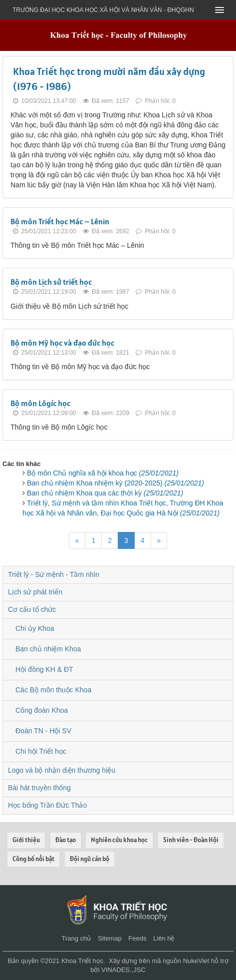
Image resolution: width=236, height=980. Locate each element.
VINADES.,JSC (123, 970)
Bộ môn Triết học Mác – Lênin (60, 221)
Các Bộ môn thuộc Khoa (53, 690)
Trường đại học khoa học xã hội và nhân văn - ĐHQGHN (103, 10)
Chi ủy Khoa (35, 628)
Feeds (137, 938)
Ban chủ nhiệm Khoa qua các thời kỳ (105, 493)
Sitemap (110, 938)
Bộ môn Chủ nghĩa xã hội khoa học (103, 473)
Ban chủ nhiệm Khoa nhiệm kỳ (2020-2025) (116, 483)
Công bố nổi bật (33, 859)
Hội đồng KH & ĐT (44, 669)
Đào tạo (66, 840)
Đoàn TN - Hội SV (43, 731)
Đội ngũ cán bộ (90, 859)
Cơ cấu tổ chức (32, 609)
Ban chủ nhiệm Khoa (48, 649)
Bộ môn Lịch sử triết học (51, 282)
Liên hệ (164, 938)
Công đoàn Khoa (42, 710)
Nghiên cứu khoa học (119, 840)
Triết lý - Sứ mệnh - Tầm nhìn (54, 574)
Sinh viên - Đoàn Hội (191, 840)
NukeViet (196, 961)
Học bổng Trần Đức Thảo (47, 805)
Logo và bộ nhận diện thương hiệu (62, 770)
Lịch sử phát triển (35, 592)
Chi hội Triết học (41, 751)
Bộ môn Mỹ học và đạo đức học (62, 343)
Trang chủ (77, 938)
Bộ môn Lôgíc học (40, 403)
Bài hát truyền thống (39, 788)
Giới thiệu (26, 840)
